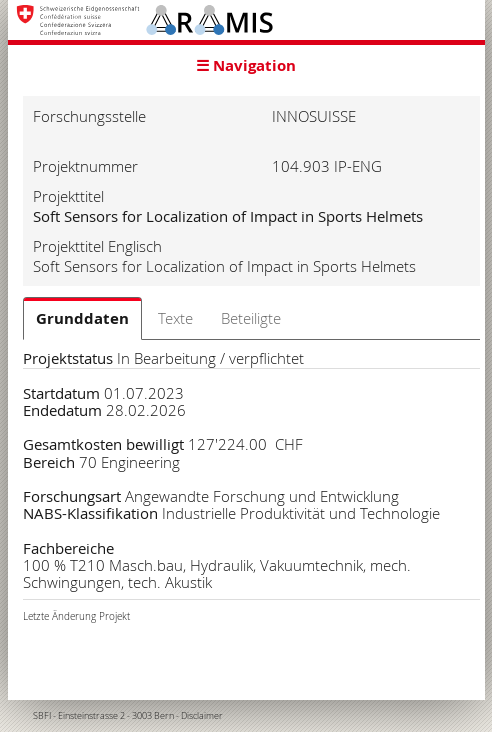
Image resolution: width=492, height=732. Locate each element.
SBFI (42, 716)
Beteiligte (251, 318)
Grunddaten (82, 318)
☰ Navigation (246, 65)
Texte (175, 318)
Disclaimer (202, 716)
